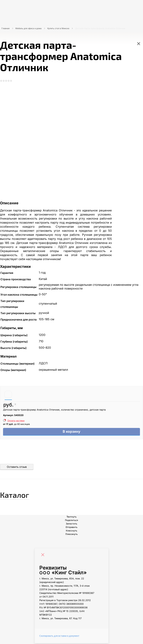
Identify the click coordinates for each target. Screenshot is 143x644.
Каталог (17, 495)
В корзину (71, 432)
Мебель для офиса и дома (28, 28)
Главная (6, 28)
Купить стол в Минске (58, 28)
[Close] (44, 556)
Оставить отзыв (17, 468)
